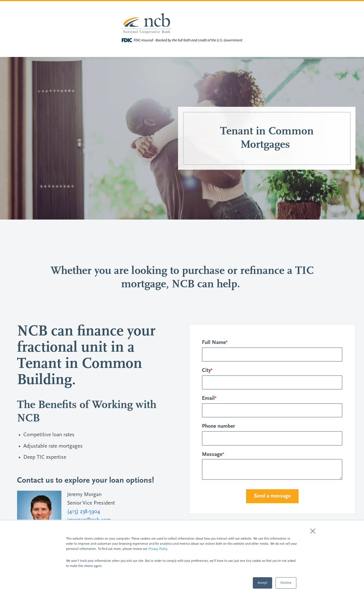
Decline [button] (286, 583)
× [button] (313, 531)
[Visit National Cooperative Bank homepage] (182, 24)
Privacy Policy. (158, 549)
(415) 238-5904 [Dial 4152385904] (84, 512)
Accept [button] (262, 583)
